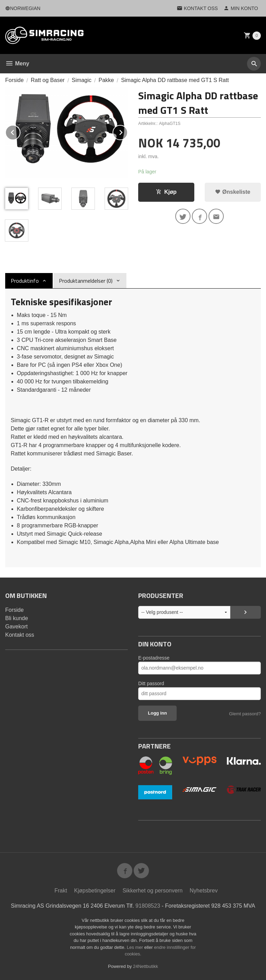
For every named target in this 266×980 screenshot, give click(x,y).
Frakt (61, 891)
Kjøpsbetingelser (95, 891)
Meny (17, 63)
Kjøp (166, 192)
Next (127, 131)
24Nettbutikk (145, 966)
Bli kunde (17, 618)
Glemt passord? (245, 714)
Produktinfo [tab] (25, 281)
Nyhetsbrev (204, 891)
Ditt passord (151, 683)
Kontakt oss (20, 635)
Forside (14, 80)
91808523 (148, 906)
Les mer (136, 947)
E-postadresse (154, 658)
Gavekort (16, 627)
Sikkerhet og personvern (153, 891)
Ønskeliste (233, 192)
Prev (20, 131)
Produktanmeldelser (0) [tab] (86, 281)
